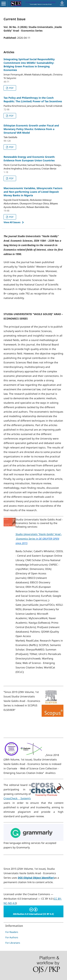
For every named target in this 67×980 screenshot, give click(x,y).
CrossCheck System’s (17, 798)
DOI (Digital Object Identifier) (36, 878)
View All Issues (12, 222)
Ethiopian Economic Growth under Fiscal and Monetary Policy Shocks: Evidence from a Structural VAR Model (31, 129)
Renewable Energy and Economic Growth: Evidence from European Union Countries (29, 159)
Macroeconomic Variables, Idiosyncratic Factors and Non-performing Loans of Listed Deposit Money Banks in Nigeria (33, 192)
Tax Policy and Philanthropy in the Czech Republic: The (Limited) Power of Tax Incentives (33, 99)
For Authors (12, 937)
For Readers (12, 932)
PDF (11, 88)
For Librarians (13, 943)
